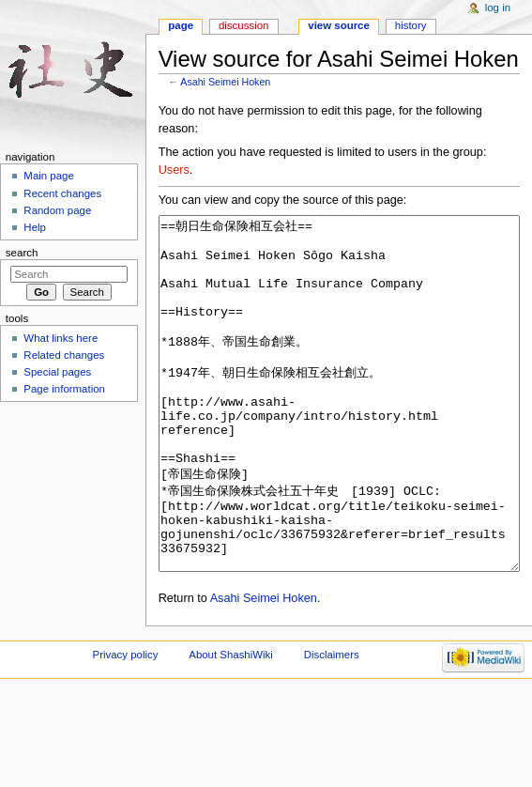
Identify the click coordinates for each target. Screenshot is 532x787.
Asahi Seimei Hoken (225, 82)
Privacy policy (126, 725)
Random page (57, 210)
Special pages (57, 372)
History (411, 25)
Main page (49, 176)
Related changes (64, 355)
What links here (61, 338)
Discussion (243, 25)
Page (181, 25)
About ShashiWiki (231, 725)
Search (22, 253)
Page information (64, 389)
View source (339, 25)
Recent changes (62, 193)
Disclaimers (332, 725)
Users (174, 170)
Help (35, 227)
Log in (498, 8)
